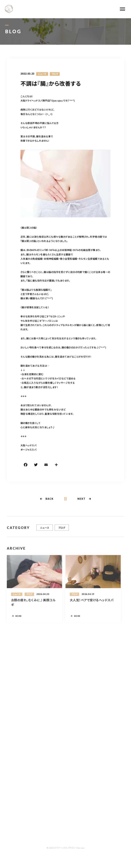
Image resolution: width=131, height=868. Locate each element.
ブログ (55, 74)
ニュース (42, 74)
